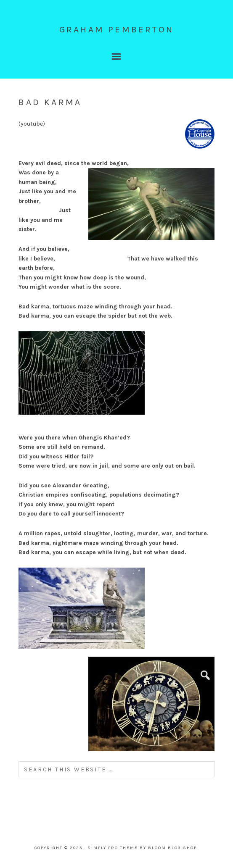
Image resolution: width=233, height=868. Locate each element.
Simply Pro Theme (113, 848)
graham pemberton (116, 29)
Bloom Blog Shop (172, 848)
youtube (32, 124)
